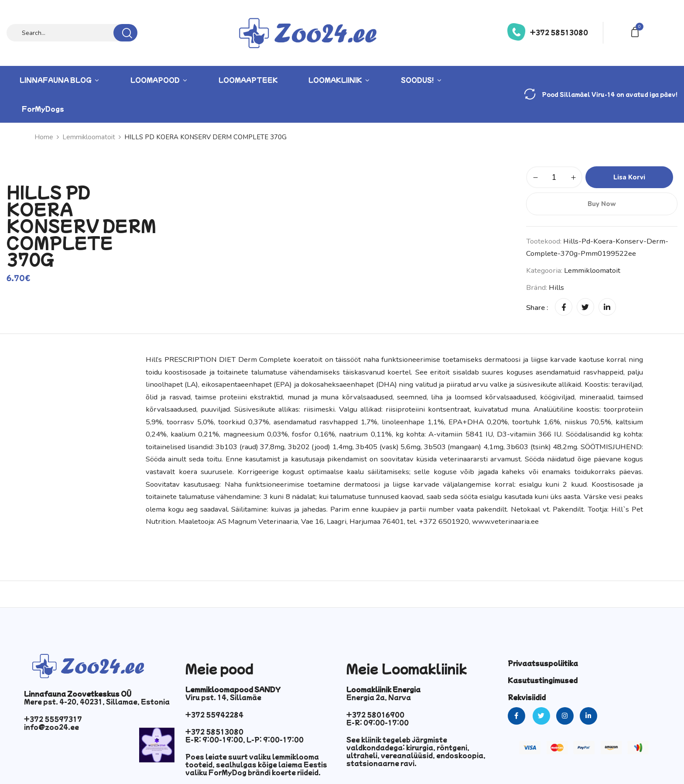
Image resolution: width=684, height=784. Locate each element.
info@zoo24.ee (51, 727)
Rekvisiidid (527, 697)
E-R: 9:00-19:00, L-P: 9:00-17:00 (245, 739)
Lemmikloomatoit (89, 137)
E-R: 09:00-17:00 (378, 722)
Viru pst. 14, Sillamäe (223, 697)
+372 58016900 (375, 715)
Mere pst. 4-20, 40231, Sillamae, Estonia (97, 701)
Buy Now (602, 204)
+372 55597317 (53, 719)
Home (44, 137)
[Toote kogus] (554, 177)
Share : (537, 308)
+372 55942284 (214, 715)
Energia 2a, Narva (379, 697)
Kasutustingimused (543, 680)
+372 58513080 (559, 32)
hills (556, 287)
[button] (636, 31)
